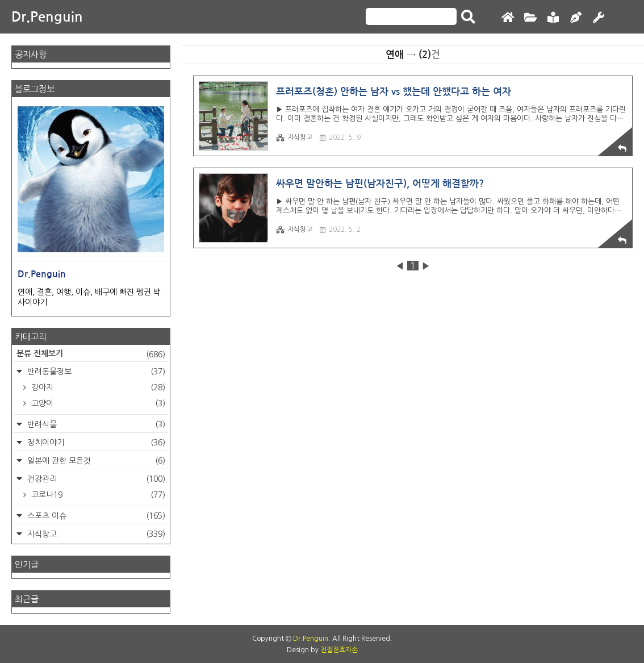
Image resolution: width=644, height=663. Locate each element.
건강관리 (95, 479)
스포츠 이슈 (95, 516)
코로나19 (97, 495)
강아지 (97, 387)
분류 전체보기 (91, 355)
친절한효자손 (339, 650)
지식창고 (294, 138)
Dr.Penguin (47, 17)
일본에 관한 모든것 (95, 461)
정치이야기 (95, 443)
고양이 (97, 403)
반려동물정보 (95, 372)
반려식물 (95, 424)
